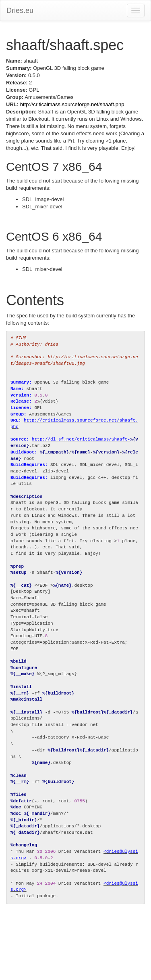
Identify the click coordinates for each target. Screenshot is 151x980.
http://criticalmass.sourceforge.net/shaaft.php (72, 104)
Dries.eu (20, 10)
